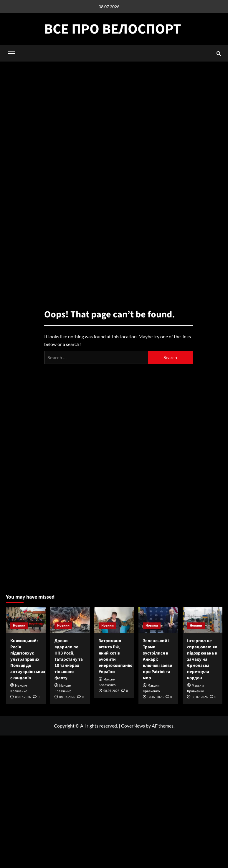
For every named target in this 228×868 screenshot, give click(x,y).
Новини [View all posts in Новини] (19, 626)
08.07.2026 (23, 697)
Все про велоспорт (113, 29)
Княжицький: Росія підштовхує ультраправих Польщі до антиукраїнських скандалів (28, 659)
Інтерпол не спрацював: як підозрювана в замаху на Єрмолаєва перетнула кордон (202, 659)
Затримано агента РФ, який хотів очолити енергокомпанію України (116, 656)
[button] (219, 53)
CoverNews (133, 726)
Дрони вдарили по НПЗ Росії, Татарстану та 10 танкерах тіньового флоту (69, 659)
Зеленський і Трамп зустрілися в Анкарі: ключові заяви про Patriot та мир (158, 659)
